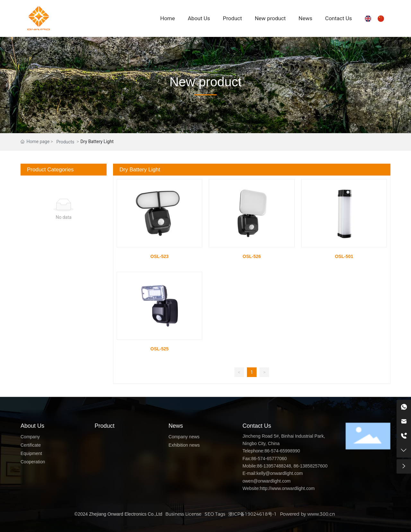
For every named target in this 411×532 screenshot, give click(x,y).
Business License (183, 514)
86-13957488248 (274, 466)
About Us (32, 426)
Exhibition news (184, 445)
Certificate (31, 445)
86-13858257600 (310, 466)
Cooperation (33, 462)
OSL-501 (344, 256)
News (176, 426)
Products (65, 142)
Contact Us (257, 426)
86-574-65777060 (269, 459)
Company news (184, 437)
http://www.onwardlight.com (287, 488)
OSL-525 (159, 349)
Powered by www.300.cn (307, 514)
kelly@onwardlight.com (280, 473)
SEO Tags (215, 514)
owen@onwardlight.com (267, 481)
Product (104, 426)
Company (30, 437)
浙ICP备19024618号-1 (253, 514)
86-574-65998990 (282, 451)
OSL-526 (252, 256)
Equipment (31, 453)
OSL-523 (159, 256)
